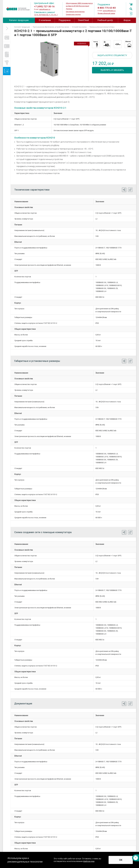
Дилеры (69, 9)
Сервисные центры (73, 14)
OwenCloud (83, 20)
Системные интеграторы (75, 12)
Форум (127, 20)
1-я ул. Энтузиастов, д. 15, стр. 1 (46, 15)
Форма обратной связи (106, 13)
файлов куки (89, 861)
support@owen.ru (109, 11)
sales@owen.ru (45, 9)
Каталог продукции (19, 20)
